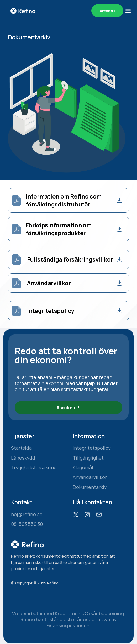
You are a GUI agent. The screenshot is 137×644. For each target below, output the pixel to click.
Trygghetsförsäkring (34, 468)
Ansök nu (107, 11)
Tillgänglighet (88, 458)
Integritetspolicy (92, 448)
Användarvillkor (90, 477)
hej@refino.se (27, 514)
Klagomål (83, 468)
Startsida (21, 448)
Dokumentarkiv (90, 487)
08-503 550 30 (27, 524)
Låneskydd (23, 458)
